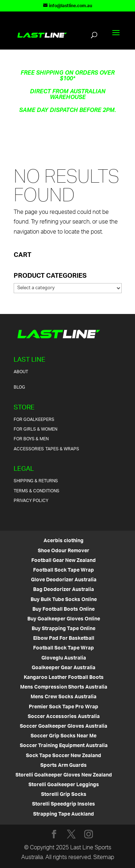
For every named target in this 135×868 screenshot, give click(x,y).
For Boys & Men (31, 439)
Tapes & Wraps (62, 449)
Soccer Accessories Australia (64, 717)
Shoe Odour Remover (64, 551)
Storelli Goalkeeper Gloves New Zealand (64, 775)
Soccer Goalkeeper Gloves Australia (64, 726)
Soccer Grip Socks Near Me (64, 736)
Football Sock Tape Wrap (64, 570)
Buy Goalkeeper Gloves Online (64, 619)
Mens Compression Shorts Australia (64, 687)
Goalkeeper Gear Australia (64, 668)
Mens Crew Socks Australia (64, 697)
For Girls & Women (35, 429)
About (21, 372)
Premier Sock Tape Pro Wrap (64, 707)
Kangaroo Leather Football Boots (64, 678)
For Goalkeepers (34, 420)
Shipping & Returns (36, 481)
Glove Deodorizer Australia (64, 580)
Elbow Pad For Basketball (64, 639)
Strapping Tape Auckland (64, 814)
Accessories (29, 449)
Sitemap (104, 858)
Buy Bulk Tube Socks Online (64, 600)
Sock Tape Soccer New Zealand (64, 756)
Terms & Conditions (37, 491)
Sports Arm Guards (64, 766)
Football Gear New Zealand (64, 561)
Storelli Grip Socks (64, 795)
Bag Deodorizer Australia (64, 590)
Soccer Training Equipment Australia (64, 746)
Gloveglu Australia (64, 658)
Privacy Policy (31, 501)
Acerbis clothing (64, 541)
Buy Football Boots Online (64, 609)
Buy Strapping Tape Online (64, 629)
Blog (19, 387)
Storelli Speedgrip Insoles (64, 804)
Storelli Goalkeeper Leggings (64, 785)
